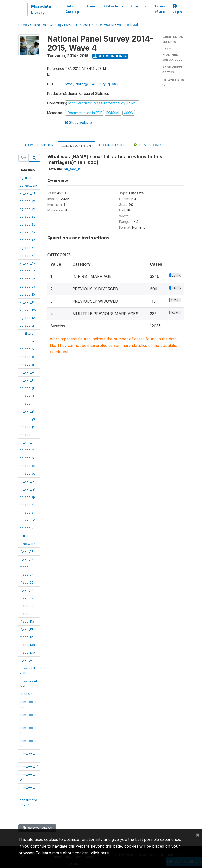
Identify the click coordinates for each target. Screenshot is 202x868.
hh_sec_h (27, 395)
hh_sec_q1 (27, 489)
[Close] (198, 835)
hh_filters (26, 333)
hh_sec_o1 (27, 466)
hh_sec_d (27, 365)
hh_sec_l (26, 442)
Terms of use (160, 9)
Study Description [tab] (38, 145)
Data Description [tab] (76, 146)
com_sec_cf (29, 766)
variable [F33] (127, 25)
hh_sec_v (26, 528)
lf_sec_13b (27, 652)
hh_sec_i (26, 403)
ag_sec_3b (28, 224)
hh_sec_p (27, 481)
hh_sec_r (26, 505)
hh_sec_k (27, 435)
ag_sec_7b (28, 287)
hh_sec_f (26, 380)
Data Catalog (72, 9)
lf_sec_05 (27, 582)
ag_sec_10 (27, 294)
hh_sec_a (27, 341)
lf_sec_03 (27, 567)
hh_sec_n (27, 458)
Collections (114, 6)
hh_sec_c (27, 357)
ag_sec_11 (27, 302)
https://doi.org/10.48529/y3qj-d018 (92, 84)
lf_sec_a (26, 660)
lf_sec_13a (27, 645)
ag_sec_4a (28, 232)
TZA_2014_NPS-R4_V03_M (95, 25)
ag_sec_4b (28, 240)
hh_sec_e (27, 372)
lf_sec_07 (27, 598)
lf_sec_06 (27, 590)
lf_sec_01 (26, 551)
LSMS (68, 25)
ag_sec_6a (28, 263)
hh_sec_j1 (27, 411)
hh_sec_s (27, 512)
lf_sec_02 (27, 559)
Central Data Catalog (46, 25)
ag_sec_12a (28, 310)
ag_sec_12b (28, 318)
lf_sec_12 (26, 637)
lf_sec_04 (27, 575)
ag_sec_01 (27, 193)
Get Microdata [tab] (148, 145)
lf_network (27, 544)
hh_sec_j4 (27, 427)
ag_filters (26, 178)
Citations (139, 6)
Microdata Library (41, 9)
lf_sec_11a (27, 621)
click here (100, 853)
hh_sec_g (27, 388)
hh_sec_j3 (27, 419)
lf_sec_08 (27, 606)
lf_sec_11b (27, 629)
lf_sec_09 (27, 614)
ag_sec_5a (28, 248)
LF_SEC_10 (27, 694)
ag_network (28, 186)
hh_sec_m (27, 450)
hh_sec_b (27, 349)
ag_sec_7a (28, 279)
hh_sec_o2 (28, 473)
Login (177, 9)
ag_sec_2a (28, 201)
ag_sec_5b (28, 256)
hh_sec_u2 (28, 520)
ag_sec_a (27, 325)
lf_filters (26, 536)
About (92, 6)
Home (23, 25)
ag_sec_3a (28, 216)
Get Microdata (110, 56)
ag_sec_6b (28, 271)
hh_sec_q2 (28, 497)
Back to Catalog (37, 828)
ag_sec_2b (28, 209)
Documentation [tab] (112, 145)
